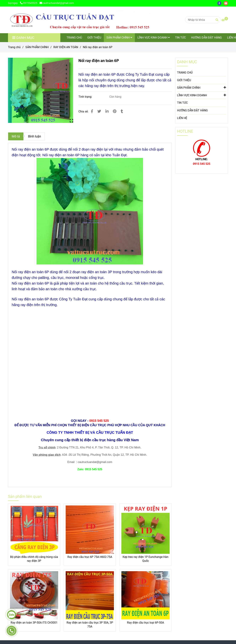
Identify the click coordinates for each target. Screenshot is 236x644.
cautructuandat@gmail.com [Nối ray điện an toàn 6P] (57, 3)
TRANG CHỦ (74, 38)
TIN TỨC (180, 38)
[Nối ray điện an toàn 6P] (79, 20)
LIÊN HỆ (182, 118)
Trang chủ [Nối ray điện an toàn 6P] (14, 47)
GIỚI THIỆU (94, 38)
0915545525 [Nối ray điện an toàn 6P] (29, 3)
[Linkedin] (107, 111)
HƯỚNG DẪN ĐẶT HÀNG (206, 38)
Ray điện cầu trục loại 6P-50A (146, 623)
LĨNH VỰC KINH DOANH (154, 38)
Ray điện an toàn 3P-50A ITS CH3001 (34, 623)
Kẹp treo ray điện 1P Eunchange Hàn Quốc (146, 559)
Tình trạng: (86, 97)
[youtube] (227, 3)
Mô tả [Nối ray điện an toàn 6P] (16, 136)
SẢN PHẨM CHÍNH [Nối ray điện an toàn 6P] (37, 47)
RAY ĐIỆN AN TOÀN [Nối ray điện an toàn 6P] (66, 47)
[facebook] (220, 3)
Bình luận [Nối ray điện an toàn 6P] (35, 136)
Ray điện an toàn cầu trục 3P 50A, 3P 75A (90, 625)
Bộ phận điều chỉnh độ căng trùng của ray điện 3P (34, 559)
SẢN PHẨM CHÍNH (119, 38)
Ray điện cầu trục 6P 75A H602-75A (90, 557)
